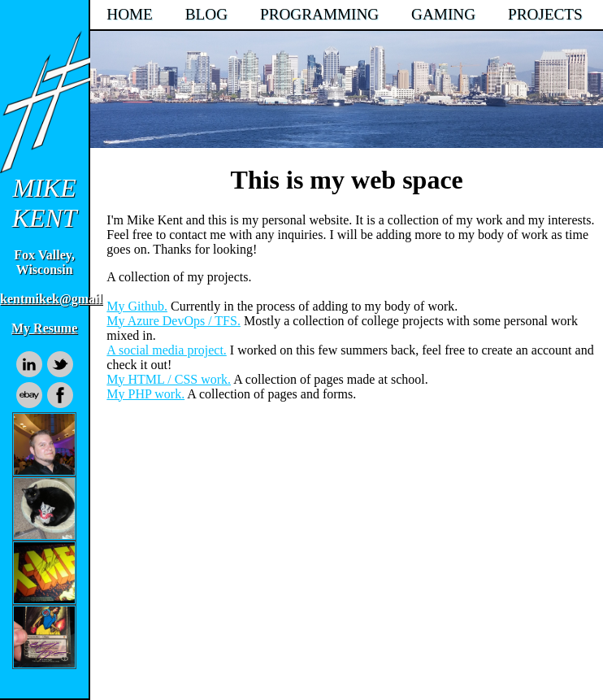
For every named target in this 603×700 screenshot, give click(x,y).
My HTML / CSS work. (169, 379)
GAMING (443, 14)
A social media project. (167, 350)
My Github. (137, 306)
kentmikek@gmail (51, 299)
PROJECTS (545, 14)
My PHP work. (145, 394)
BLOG (206, 14)
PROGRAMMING (319, 14)
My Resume (44, 328)
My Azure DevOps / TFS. (174, 321)
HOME (130, 14)
